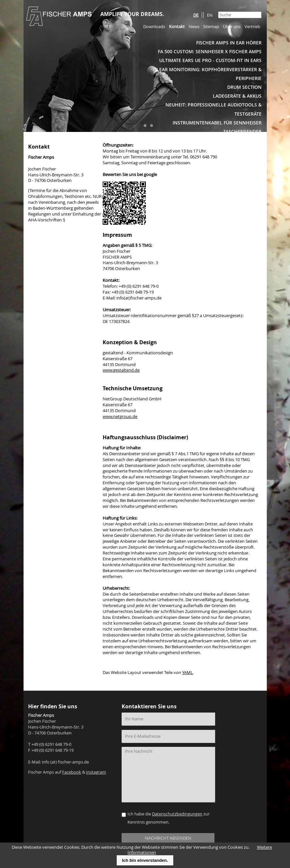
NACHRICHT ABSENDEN (168, 838)
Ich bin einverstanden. (145, 860)
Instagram (96, 772)
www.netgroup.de (120, 417)
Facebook (72, 772)
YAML (188, 673)
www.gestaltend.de (121, 370)
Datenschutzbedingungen (177, 814)
